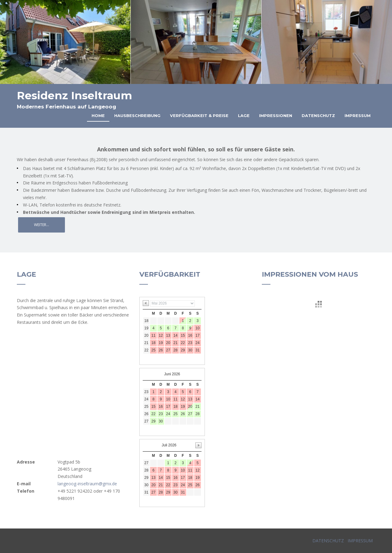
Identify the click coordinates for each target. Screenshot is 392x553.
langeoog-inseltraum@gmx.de (87, 484)
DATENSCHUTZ (328, 541)
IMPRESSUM (360, 541)
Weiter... (41, 225)
